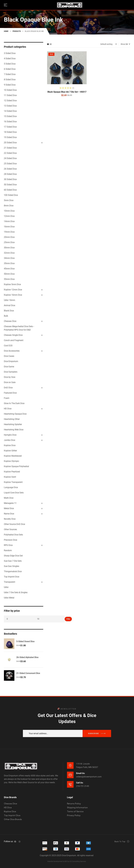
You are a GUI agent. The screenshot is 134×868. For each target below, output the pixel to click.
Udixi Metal (9, 598)
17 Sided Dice (10, 127)
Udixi (6, 587)
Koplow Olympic (11, 461)
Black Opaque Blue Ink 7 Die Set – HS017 (67, 92)
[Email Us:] (70, 775)
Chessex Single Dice (13, 335)
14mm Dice (9, 221)
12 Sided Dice (10, 101)
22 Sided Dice (10, 153)
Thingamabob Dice (13, 571)
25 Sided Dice (10, 164)
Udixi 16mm (9, 300)
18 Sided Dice (10, 132)
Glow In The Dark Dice (14, 403)
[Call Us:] (70, 784)
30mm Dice (9, 248)
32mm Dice (9, 253)
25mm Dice (9, 242)
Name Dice (9, 514)
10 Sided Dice (10, 90)
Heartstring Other (12, 419)
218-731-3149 (83, 786)
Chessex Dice (10, 321)
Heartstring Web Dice (14, 430)
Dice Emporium (11, 361)
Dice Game (9, 367)
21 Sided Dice (10, 148)
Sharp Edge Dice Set (13, 556)
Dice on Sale (10, 382)
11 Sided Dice (10, 95)
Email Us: (81, 773)
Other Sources (10, 529)
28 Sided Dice (10, 174)
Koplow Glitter (10, 451)
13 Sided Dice (10, 106)
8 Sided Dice (10, 80)
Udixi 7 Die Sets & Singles (16, 592)
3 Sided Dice (10, 53)
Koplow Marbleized (13, 456)
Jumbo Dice (9, 440)
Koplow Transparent (13, 482)
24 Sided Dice (10, 158)
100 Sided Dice (11, 195)
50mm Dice (9, 274)
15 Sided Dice (10, 116)
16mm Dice (9, 227)
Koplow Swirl (10, 477)
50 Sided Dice (10, 185)
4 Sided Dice (10, 59)
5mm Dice (9, 200)
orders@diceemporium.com (89, 777)
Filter (68, 619)
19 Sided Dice (10, 137)
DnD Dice (8, 388)
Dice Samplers (11, 372)
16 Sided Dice (10, 122)
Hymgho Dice (10, 435)
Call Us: (80, 783)
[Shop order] (109, 44)
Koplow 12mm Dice (13, 290)
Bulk (6, 316)
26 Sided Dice (10, 169)
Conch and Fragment (14, 340)
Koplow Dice (10, 445)
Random (8, 550)
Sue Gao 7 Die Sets (13, 561)
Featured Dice (10, 393)
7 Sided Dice (10, 74)
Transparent (9, 582)
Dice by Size (10, 377)
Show (123, 44)
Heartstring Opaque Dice (15, 414)
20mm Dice (9, 237)
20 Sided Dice (10, 143)
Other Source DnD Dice (14, 524)
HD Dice (8, 409)
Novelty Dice (10, 519)
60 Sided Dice (10, 190)
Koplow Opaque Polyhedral (16, 466)
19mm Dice (9, 232)
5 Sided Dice (10, 64)
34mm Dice (9, 258)
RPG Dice (8, 545)
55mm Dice (9, 279)
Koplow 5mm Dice (12, 284)
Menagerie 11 (10, 503)
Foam (7, 398)
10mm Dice (9, 211)
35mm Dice (9, 263)
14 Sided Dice (10, 111)
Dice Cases (9, 356)
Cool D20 (8, 346)
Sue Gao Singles (12, 566)
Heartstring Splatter (13, 424)
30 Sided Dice (10, 179)
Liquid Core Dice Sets (14, 493)
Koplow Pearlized (12, 472)
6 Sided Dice (10, 69)
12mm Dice (9, 216)
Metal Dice (9, 508)
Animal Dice (9, 305)
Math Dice (9, 498)
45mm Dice (9, 269)
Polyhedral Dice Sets (13, 535)
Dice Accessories (12, 351)
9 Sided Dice (10, 85)
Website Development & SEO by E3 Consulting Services (67, 861)
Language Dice (11, 487)
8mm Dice (9, 206)
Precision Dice (10, 540)
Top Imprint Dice (12, 577)
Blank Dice (9, 311)
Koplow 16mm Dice (13, 295)
